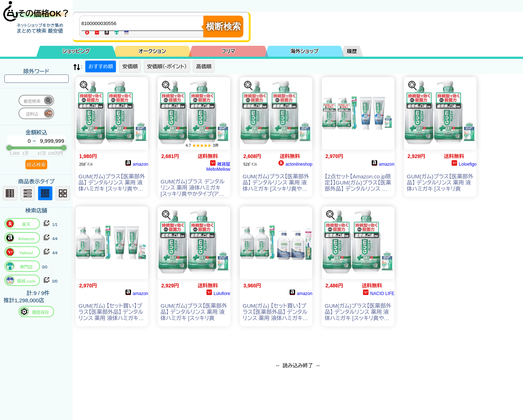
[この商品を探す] (84, 86)
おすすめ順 (101, 66)
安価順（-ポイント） (167, 66)
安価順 (130, 66)
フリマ (228, 51)
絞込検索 (36, 164)
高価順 (204, 66)
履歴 (352, 51)
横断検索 (223, 26)
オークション (152, 51)
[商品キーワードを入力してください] (143, 23)
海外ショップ (304, 51)
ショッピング (76, 51)
